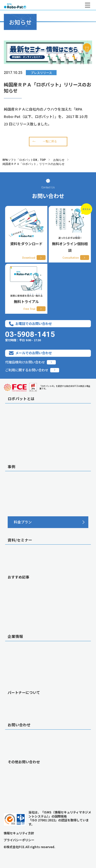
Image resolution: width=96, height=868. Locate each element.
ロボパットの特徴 (21, 414)
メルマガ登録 (18, 622)
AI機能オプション (21, 424)
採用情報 (14, 661)
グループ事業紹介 (21, 680)
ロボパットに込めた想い (26, 443)
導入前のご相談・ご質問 (26, 770)
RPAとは (14, 585)
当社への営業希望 (21, 789)
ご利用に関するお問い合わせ (27, 370)
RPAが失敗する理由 (22, 595)
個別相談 (14, 740)
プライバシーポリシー (19, 840)
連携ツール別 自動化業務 (26, 501)
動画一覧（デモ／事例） (26, 612)
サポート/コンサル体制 (25, 433)
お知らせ (14, 671)
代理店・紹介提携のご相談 (28, 780)
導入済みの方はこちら (24, 799)
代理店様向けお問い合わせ (25, 362)
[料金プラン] (48, 522)
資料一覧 (14, 555)
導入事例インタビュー (24, 482)
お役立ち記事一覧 (21, 603)
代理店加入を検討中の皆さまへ (31, 710)
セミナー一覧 (18, 565)
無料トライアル (19, 750)
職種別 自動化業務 (21, 491)
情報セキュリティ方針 (19, 833)
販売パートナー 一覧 (23, 701)
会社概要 (14, 652)
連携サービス (18, 452)
